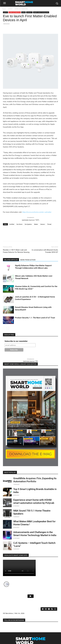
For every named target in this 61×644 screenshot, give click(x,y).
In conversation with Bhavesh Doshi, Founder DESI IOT (45, 251)
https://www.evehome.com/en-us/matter (37, 212)
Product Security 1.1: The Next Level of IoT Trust (35, 318)
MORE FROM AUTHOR (28, 260)
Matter (36, 224)
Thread (49, 224)
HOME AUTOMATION (21, 9)
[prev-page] (4, 328)
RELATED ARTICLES (11, 260)
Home (4, 9)
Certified (12, 224)
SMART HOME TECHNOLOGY (41, 12)
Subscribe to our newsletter (16, 341)
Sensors (43, 224)
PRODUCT (29, 12)
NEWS (23, 12)
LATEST (10, 9)
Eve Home (19, 224)
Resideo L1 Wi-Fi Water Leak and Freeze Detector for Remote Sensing (16, 251)
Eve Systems (28, 224)
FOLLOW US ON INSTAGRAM (14, 620)
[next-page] (8, 328)
